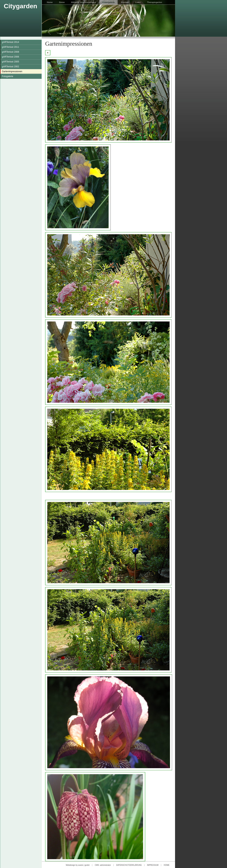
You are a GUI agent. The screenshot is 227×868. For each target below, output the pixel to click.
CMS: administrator (103, 865)
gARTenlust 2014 (10, 42)
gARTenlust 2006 (10, 57)
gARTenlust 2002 (10, 67)
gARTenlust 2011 (10, 47)
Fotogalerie (8, 76)
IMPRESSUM (153, 865)
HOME (167, 865)
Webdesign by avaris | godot (78, 865)
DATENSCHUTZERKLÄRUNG (129, 865)
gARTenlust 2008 (10, 52)
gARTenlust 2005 (10, 62)
